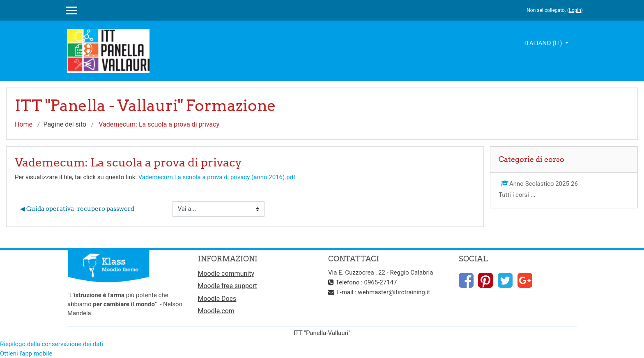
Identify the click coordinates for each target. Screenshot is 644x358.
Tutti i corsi (514, 195)
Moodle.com (216, 311)
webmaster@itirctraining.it (394, 292)
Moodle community (226, 274)
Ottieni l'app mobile (26, 353)
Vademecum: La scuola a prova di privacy (159, 124)
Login (575, 10)
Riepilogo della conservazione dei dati (52, 344)
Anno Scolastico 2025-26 (539, 184)
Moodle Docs (217, 299)
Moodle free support (228, 286)
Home (24, 124)
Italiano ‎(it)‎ (544, 43)
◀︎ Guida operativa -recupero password (77, 209)
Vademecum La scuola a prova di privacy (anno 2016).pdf (217, 177)
